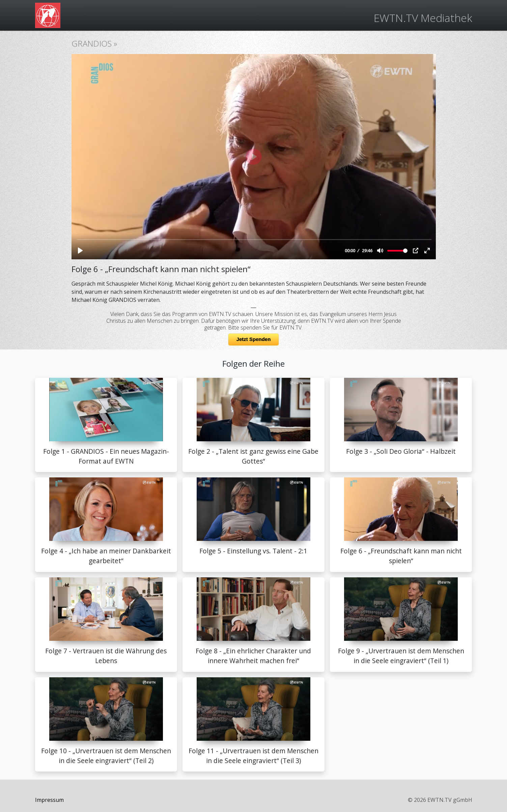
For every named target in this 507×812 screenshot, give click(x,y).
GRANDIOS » (94, 43)
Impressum (49, 800)
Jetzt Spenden (254, 339)
